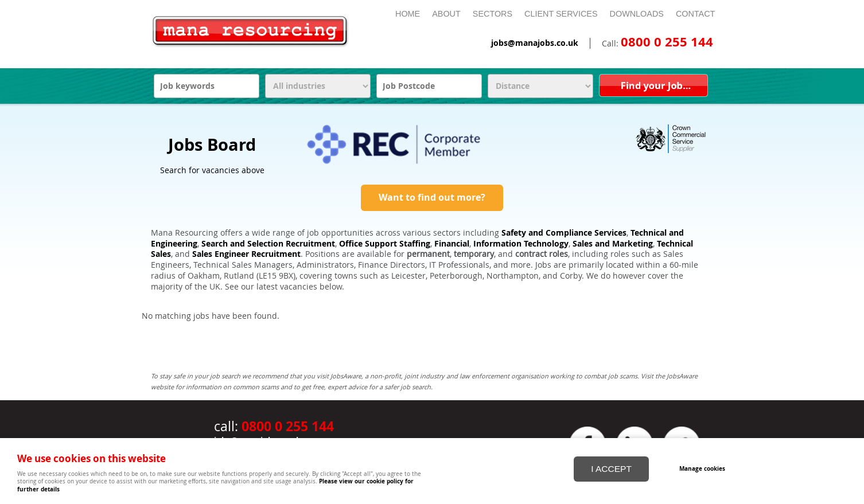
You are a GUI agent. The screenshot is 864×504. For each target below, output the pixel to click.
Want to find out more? (432, 197)
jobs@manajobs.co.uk (535, 43)
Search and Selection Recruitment (268, 244)
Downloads (637, 14)
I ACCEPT (611, 469)
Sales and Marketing (613, 244)
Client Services (561, 14)
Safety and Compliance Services (564, 233)
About (446, 14)
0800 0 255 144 (667, 42)
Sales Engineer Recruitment (246, 254)
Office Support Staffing (385, 244)
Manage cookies (702, 468)
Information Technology (521, 244)
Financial (452, 244)
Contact (695, 14)
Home (408, 14)
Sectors (493, 14)
